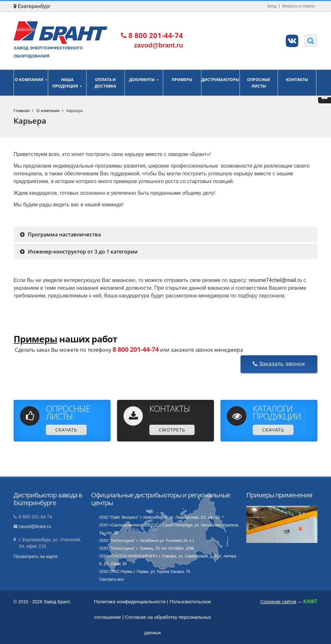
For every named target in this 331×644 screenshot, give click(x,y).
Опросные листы (259, 83)
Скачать (66, 430)
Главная (21, 111)
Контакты (297, 83)
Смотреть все (112, 579)
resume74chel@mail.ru (276, 280)
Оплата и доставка (106, 83)
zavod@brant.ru (35, 526)
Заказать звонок (279, 364)
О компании (31, 83)
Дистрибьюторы (220, 83)
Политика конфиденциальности (130, 602)
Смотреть (172, 430)
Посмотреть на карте (36, 556)
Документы (144, 83)
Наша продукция (67, 83)
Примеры (182, 83)
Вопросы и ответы (299, 6)
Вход (272, 6)
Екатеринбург (32, 6)
